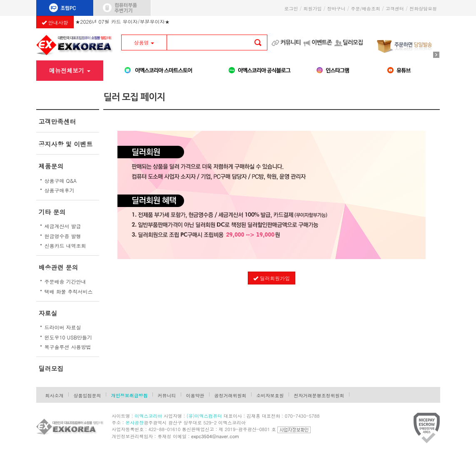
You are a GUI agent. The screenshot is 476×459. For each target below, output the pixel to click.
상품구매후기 (60, 190)
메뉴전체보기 (70, 70)
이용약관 (195, 395)
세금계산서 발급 (63, 226)
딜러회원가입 (272, 278)
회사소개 (55, 395)
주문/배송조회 (365, 9)
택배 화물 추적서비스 (69, 291)
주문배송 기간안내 (65, 281)
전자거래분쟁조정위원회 (319, 395)
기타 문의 (52, 212)
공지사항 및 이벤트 (66, 144)
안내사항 (55, 22)
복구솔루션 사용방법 (68, 347)
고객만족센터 (57, 121)
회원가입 (312, 9)
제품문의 (51, 166)
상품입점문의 (87, 395)
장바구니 (336, 9)
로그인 (291, 9)
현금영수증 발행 (63, 236)
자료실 (48, 313)
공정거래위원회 (231, 395)
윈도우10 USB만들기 (69, 337)
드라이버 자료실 (63, 327)
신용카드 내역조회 (65, 246)
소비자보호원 (270, 395)
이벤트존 (322, 42)
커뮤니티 (290, 42)
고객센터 (395, 9)
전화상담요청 (425, 9)
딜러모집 (353, 42)
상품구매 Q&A (61, 181)
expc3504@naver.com (215, 436)
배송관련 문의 (59, 267)
